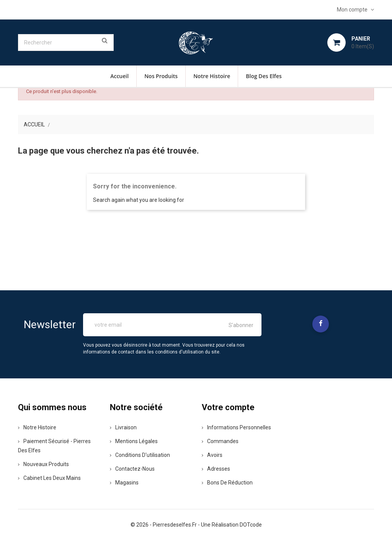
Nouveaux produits (43, 464)
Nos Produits (161, 76)
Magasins (124, 483)
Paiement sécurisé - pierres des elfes (54, 446)
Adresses (216, 469)
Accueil (119, 76)
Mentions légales (134, 441)
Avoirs (212, 455)
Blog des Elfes (264, 76)
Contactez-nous (132, 469)
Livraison (123, 427)
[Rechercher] (66, 43)
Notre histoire (212, 76)
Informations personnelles (236, 427)
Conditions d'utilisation (140, 455)
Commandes (220, 441)
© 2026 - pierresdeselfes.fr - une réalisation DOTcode (196, 525)
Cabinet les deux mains (49, 478)
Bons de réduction (227, 483)
